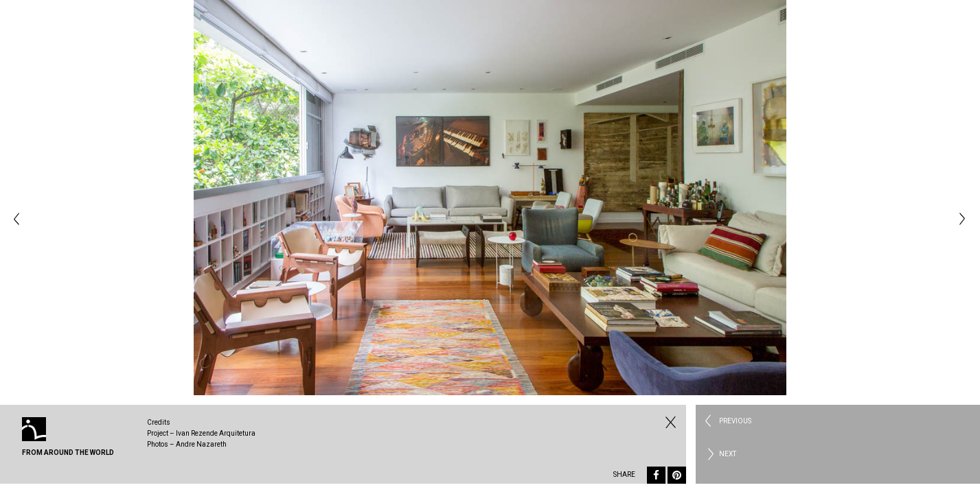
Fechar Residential (669, 422)
